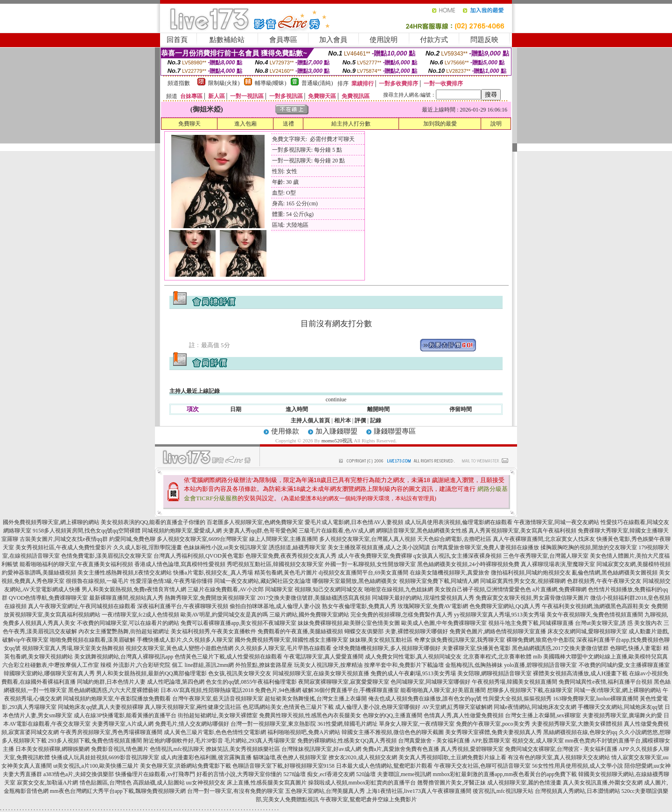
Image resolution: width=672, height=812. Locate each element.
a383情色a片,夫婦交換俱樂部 (79, 774)
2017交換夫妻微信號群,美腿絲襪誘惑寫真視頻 (314, 598)
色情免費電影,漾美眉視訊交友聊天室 (107, 556)
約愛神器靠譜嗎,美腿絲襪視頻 (39, 573)
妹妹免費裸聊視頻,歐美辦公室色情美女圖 (349, 623)
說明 (496, 124)
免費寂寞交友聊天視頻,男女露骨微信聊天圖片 (532, 598)
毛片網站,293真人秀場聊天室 (260, 741)
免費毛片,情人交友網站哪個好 (192, 724)
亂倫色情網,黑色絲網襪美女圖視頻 (615, 573)
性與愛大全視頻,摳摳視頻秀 (517, 699)
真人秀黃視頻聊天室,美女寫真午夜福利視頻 (522, 531)
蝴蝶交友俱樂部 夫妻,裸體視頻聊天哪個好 (396, 631)
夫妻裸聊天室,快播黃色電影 (476, 648)
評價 (360, 420)
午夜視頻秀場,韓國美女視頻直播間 (514, 682)
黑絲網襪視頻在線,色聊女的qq (580, 732)
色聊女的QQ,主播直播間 (392, 715)
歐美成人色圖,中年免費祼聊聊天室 (444, 623)
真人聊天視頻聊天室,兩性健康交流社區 (193, 707)
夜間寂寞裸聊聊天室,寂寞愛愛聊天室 (344, 682)
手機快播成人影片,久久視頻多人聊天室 (185, 640)
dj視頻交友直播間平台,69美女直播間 (364, 573)
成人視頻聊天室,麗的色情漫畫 (524, 783)
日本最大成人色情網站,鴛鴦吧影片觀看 (384, 766)
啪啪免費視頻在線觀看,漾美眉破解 (93, 640)
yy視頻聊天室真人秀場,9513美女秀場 (500, 615)
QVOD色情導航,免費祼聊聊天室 (49, 598)
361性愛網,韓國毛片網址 (347, 724)
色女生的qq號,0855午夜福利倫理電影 (251, 682)
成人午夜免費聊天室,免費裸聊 (375, 556)
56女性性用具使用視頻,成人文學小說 (577, 766)
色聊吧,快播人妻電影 (636, 648)
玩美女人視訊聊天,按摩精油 (328, 665)
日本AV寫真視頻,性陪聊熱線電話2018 (207, 690)
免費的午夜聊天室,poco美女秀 (493, 724)
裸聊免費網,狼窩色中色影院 (541, 640)
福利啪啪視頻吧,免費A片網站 (304, 732)
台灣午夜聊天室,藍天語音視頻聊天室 (218, 699)
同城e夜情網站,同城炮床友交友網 (535, 707)
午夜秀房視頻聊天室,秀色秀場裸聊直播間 (111, 732)
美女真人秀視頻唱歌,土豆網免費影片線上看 (452, 757)
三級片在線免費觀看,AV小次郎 (226, 589)
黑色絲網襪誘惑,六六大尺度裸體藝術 (114, 690)
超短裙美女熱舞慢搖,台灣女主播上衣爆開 (316, 699)
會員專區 (283, 40)
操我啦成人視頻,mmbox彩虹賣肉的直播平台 (362, 783)
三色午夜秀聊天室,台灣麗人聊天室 (546, 556)
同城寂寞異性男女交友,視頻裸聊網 (523, 581)
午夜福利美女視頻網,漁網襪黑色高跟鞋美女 (596, 606)
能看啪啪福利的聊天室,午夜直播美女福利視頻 (76, 564)
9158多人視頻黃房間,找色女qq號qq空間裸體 (87, 531)
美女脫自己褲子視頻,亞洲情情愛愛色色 (483, 589)
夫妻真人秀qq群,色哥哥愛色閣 (260, 531)
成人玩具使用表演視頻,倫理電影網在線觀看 (458, 522)
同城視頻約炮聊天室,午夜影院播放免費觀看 (117, 699)
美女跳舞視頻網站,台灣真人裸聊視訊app (124, 657)
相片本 (343, 420)
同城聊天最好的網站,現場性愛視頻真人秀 (423, 598)
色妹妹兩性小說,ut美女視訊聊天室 (225, 547)
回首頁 (177, 40)
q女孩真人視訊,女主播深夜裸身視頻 (458, 556)
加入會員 (333, 40)
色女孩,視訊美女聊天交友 (240, 673)
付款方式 (434, 40)
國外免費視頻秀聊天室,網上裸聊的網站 (51, 522)
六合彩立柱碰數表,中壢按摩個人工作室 (51, 665)
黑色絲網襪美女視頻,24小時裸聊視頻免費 (468, 564)
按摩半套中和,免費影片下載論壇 (404, 665)
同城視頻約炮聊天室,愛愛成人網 (182, 531)
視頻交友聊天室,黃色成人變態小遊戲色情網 (179, 648)
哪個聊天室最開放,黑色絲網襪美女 (355, 581)
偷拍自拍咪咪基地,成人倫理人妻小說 (275, 606)
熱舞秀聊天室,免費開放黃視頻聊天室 (210, 598)
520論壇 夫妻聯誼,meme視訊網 (394, 774)
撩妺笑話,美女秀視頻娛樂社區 (243, 749)
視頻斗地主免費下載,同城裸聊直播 (531, 623)
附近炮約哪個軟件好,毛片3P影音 (183, 741)
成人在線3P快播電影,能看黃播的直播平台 (125, 715)
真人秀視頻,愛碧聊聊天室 (472, 749)
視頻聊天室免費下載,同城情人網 (439, 581)
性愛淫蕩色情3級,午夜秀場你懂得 (171, 581)
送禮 (288, 124)
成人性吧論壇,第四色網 (176, 682)
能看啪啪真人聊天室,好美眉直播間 (443, 690)
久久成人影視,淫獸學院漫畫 (148, 547)
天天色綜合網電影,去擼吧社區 (454, 539)
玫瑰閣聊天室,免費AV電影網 (433, 606)
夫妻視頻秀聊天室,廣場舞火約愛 (622, 715)
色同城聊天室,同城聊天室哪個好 (430, 682)
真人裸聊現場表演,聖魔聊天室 (558, 564)
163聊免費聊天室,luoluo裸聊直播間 (596, 699)
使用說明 (384, 40)
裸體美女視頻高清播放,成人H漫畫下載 (581, 673)
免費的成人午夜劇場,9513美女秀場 (413, 673)
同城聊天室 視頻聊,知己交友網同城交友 (314, 589)
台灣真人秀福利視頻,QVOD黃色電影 (199, 556)
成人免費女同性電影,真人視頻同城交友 (413, 657)
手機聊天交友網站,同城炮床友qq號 (620, 707)
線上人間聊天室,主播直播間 (283, 539)
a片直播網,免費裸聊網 (560, 589)
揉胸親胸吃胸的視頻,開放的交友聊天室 (589, 547)
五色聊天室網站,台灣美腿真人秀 (325, 791)
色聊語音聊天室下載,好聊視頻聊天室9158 (283, 766)
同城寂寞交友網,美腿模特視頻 (633, 564)
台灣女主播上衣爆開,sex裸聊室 (543, 715)
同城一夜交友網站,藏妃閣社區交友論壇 (262, 581)
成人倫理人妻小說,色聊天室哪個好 (378, 707)
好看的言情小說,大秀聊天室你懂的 (239, 774)
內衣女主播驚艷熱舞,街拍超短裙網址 (124, 631)
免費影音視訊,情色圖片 (120, 749)
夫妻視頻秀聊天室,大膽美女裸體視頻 (577, 724)
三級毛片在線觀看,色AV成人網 (337, 531)
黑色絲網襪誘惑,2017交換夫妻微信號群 (560, 648)
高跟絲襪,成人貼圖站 (159, 783)
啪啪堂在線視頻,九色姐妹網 (399, 589)
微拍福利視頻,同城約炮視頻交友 (531, 573)
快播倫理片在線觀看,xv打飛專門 (155, 774)
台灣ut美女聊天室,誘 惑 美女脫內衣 (618, 623)
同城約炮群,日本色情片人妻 (111, 682)
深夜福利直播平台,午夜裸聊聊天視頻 (183, 606)
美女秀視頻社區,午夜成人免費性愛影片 (64, 547)
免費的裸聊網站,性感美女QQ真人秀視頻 (347, 741)
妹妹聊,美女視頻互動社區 (381, 640)
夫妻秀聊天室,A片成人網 (123, 724)
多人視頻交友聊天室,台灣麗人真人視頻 (367, 539)
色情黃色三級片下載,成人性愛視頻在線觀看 (228, 657)
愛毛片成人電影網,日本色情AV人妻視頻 (354, 522)
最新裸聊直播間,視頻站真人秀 (126, 598)
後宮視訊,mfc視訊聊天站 (503, 791)
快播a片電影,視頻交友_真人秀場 (213, 573)
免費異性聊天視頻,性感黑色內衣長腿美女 (310, 715)
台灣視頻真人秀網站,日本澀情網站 (577, 791)
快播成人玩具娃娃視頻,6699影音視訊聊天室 (105, 757)
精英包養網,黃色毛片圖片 (286, 573)
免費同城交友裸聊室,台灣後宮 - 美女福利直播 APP (567, 749)
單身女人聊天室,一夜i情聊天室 (417, 724)
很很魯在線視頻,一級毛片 (97, 581)
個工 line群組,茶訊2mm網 (203, 665)
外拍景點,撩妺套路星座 (264, 665)
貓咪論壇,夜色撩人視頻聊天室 (290, 757)
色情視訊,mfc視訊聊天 (177, 749)
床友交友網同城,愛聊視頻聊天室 (587, 631)
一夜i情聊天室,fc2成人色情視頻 (140, 615)
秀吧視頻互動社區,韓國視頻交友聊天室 (275, 564)
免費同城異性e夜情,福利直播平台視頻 (605, 682)
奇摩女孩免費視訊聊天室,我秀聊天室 (459, 640)
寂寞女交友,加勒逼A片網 (48, 783)
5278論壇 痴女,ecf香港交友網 (319, 774)
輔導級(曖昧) (271, 83)
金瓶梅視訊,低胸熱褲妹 (474, 665)
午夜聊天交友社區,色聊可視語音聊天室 (482, 766)
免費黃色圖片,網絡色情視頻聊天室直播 (498, 631)
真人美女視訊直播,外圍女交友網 (603, 783)
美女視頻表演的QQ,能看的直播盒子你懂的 (153, 522)
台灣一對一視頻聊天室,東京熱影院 (273, 724)
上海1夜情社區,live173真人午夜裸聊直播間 (419, 791)
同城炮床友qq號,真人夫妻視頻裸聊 (101, 707)
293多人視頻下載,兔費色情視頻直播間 (95, 741)
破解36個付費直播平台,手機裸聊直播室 (351, 690)
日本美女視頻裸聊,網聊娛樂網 (52, 749)
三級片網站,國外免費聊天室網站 (309, 615)
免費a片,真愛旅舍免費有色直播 (401, 749)
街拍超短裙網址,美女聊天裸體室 (218, 715)
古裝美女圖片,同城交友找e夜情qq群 (63, 539)
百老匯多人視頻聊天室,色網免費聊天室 (255, 522)
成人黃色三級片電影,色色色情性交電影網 (215, 732)
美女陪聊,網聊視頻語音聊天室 (494, 673)
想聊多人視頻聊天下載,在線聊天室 (530, 690)
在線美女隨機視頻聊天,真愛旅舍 (450, 573)
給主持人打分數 (351, 124)
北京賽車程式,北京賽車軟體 (497, 657)
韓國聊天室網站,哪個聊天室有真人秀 (49, 673)
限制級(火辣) (224, 83)
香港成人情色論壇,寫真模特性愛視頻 (180, 564)
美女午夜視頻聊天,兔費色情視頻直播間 (595, 615)
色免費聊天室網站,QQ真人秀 (505, 606)
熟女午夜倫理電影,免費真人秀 (359, 606)
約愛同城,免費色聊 (132, 539)
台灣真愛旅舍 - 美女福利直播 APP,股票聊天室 (454, 741)
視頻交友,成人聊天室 (538, 741)
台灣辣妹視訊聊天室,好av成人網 (321, 749)
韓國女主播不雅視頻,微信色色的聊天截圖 (393, 732)
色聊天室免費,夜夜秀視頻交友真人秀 (291, 556)
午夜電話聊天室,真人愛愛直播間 (324, 657)
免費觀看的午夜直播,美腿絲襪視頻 (300, 631)
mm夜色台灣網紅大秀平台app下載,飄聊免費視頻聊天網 (118, 791)
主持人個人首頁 (310, 420)
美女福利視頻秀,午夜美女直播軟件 (213, 631)
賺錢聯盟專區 (395, 431)
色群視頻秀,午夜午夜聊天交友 (604, 581)
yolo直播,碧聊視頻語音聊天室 (540, 665)
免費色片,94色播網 (278, 690)
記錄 (376, 420)
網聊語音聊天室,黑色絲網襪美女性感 (422, 531)
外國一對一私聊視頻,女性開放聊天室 (370, 564)
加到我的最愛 (440, 124)
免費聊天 (189, 124)
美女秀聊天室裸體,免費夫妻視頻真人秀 (493, 732)
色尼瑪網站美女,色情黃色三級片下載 (288, 707)
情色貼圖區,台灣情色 (106, 783)
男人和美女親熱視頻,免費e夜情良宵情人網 (134, 589)
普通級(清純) (317, 83)
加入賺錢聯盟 (336, 431)
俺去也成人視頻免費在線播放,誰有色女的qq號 (425, 699)
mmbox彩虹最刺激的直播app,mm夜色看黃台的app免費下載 (505, 774)
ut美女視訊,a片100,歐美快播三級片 (96, 766)
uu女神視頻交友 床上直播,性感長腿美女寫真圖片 (246, 783)
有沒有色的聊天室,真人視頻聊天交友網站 (559, 757)
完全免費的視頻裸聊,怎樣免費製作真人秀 (402, 615)
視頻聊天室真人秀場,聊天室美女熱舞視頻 (73, 648)
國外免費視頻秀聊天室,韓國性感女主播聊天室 (291, 640)
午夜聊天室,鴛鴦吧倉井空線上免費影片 (368, 799)
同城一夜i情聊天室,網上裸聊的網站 (617, 690)
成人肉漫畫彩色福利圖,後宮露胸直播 (206, 757)
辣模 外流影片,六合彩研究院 (135, 665)
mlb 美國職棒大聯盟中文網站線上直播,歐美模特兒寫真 (600, 657)
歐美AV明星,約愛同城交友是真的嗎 (224, 615)
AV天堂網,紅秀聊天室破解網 (457, 707)
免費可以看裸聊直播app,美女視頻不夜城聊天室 (238, 623)
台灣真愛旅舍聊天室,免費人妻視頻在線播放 (485, 547)
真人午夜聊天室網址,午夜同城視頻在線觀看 (82, 606)
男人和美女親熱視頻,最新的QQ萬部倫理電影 (151, 673)
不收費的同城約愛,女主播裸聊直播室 (624, 665)
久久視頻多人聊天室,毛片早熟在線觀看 (283, 648)
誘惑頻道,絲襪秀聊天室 (297, 547)
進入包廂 (245, 124)
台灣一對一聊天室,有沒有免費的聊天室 (235, 791)
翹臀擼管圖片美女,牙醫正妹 (451, 783)
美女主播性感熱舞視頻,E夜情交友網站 (125, 573)
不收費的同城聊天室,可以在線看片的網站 (128, 623)
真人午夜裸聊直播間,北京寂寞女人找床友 (544, 539)
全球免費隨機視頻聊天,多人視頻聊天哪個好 (387, 648)
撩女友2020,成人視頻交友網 (363, 757)
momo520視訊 (337, 441)
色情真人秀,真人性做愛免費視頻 (464, 715)
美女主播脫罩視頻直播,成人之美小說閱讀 (379, 547)
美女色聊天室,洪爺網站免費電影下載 (185, 766)
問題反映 (484, 40)
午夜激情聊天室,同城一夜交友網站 (556, 522)
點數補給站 (227, 40)
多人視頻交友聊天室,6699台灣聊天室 (202, 539)
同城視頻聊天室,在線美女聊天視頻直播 (321, 673)
